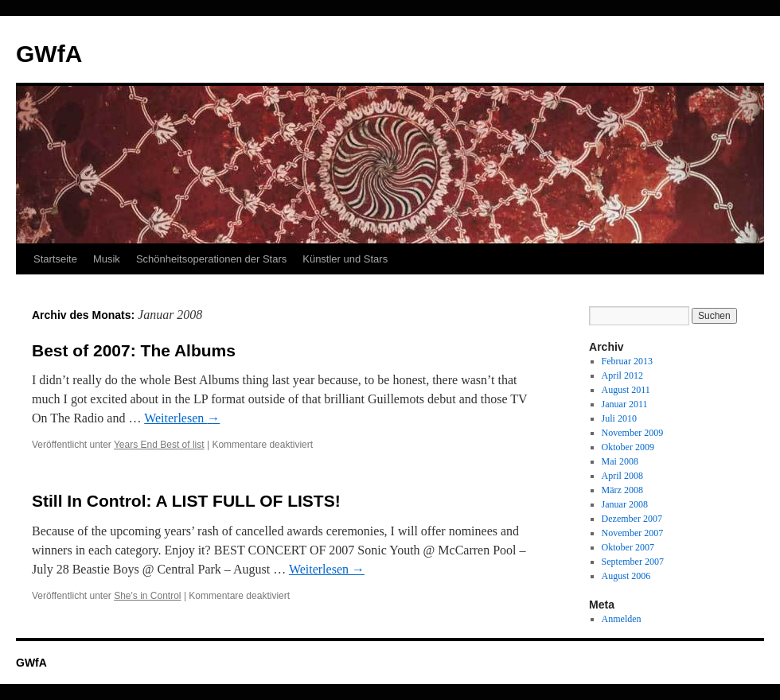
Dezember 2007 (632, 519)
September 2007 (633, 562)
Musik (107, 259)
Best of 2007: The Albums (134, 350)
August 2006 (626, 576)
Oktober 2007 (628, 547)
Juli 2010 (619, 418)
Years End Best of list (159, 445)
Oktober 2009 (628, 447)
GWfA (49, 54)
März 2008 (622, 490)
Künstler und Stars (345, 259)
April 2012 (622, 375)
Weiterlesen (182, 418)
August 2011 (626, 390)
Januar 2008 (625, 504)
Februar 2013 (627, 361)
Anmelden (622, 619)
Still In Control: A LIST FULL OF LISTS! (186, 501)
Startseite (55, 259)
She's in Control (147, 596)
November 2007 (633, 533)
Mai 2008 (620, 461)
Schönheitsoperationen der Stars (211, 259)
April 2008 (622, 476)
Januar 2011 (625, 404)
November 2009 (633, 433)
